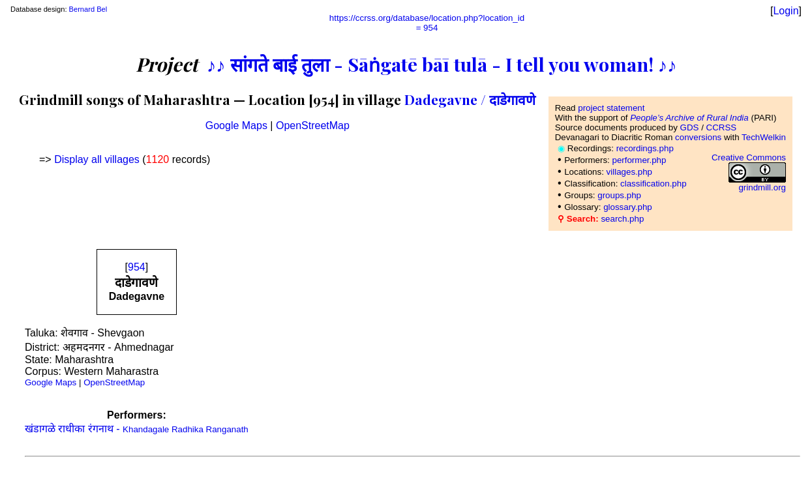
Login (786, 11)
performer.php (639, 160)
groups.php (619, 195)
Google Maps (236, 126)
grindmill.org (762, 187)
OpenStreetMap (313, 126)
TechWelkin (764, 137)
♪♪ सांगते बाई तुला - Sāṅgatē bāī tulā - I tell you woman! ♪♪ (442, 64)
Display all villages (97, 159)
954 (137, 267)
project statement (611, 108)
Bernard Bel (88, 9)
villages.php (629, 172)
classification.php (654, 184)
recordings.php (645, 148)
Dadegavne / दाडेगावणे (470, 99)
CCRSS (722, 127)
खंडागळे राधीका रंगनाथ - (137, 429)
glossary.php (628, 207)
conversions (698, 137)
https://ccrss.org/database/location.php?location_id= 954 (427, 23)
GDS (690, 127)
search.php (622, 219)
